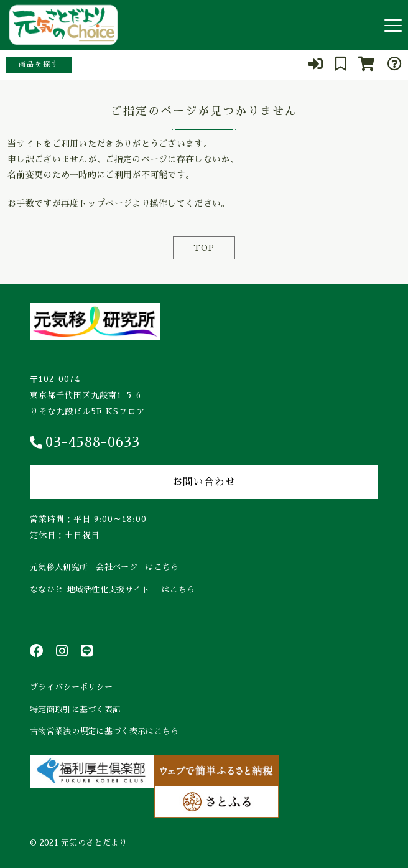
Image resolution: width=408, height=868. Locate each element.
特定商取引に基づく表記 (75, 710)
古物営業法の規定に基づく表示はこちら (104, 731)
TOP (204, 248)
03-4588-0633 (85, 442)
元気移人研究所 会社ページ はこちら (104, 567)
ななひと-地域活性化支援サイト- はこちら (112, 590)
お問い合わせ (204, 482)
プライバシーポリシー (71, 687)
